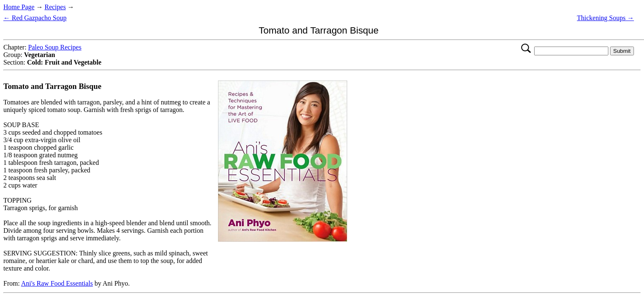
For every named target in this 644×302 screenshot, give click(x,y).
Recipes (55, 7)
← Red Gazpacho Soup (35, 18)
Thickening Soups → (605, 18)
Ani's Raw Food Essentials (57, 283)
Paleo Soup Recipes (55, 47)
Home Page (19, 7)
